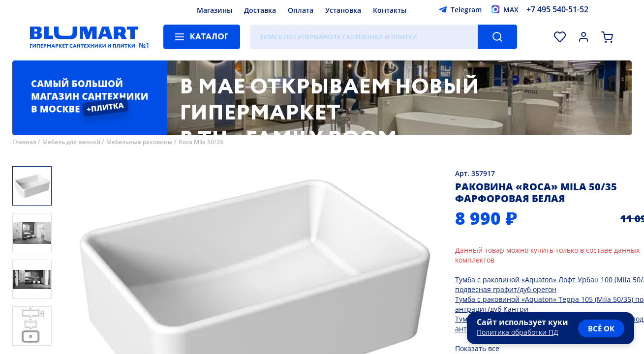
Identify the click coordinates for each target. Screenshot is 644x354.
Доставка (260, 10)
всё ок (601, 328)
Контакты (390, 10)
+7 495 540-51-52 (557, 9)
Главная (24, 142)
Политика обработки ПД (518, 332)
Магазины (215, 10)
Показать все (477, 348)
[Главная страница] (84, 37)
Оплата (301, 10)
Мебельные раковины (139, 142)
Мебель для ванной (71, 142)
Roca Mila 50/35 (201, 142)
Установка (343, 10)
